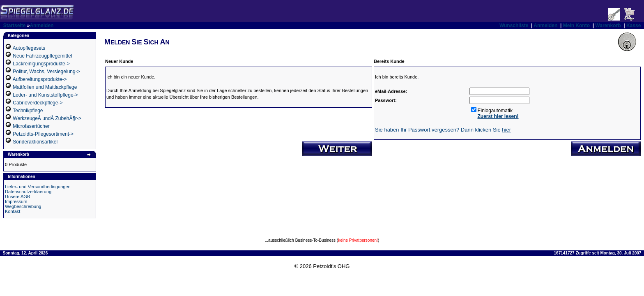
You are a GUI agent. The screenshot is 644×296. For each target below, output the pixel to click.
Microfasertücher (31, 126)
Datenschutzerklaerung (28, 192)
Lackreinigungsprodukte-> (41, 64)
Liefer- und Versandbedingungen (38, 187)
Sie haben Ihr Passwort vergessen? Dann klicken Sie (443, 130)
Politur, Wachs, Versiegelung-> (46, 72)
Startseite (15, 25)
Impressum (16, 201)
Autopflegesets (29, 48)
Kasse (634, 25)
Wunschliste (514, 25)
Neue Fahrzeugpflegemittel (42, 56)
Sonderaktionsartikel (35, 142)
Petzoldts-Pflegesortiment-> (43, 134)
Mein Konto (576, 25)
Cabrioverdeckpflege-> (38, 103)
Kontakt (13, 211)
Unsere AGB (17, 197)
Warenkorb (608, 25)
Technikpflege (28, 111)
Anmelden (41, 25)
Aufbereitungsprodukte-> (40, 79)
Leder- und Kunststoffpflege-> (45, 95)
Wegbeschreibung (23, 206)
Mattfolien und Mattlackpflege (45, 87)
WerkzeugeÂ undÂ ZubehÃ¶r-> (47, 118)
